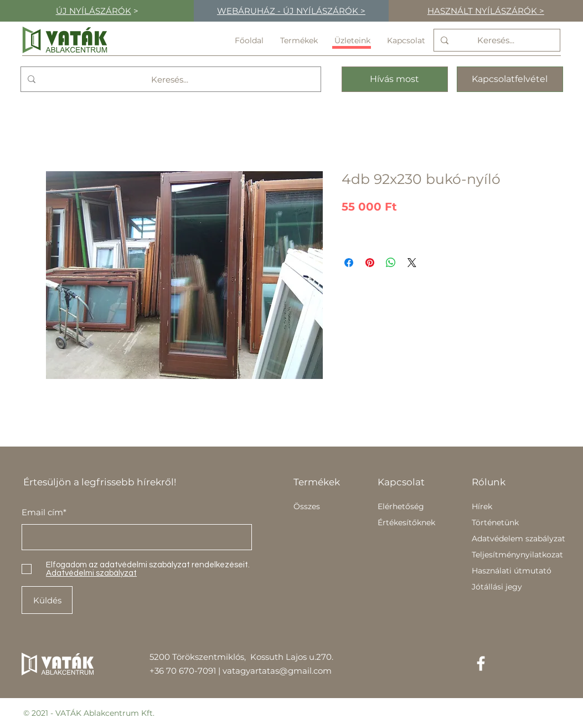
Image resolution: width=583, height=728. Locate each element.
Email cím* (44, 512)
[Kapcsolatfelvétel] (510, 79)
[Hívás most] (395, 79)
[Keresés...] (496, 40)
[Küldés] (47, 600)
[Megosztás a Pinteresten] (370, 263)
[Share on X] (412, 263)
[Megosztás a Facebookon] (349, 263)
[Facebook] (481, 663)
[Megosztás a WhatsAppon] (391, 263)
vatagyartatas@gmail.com (277, 671)
